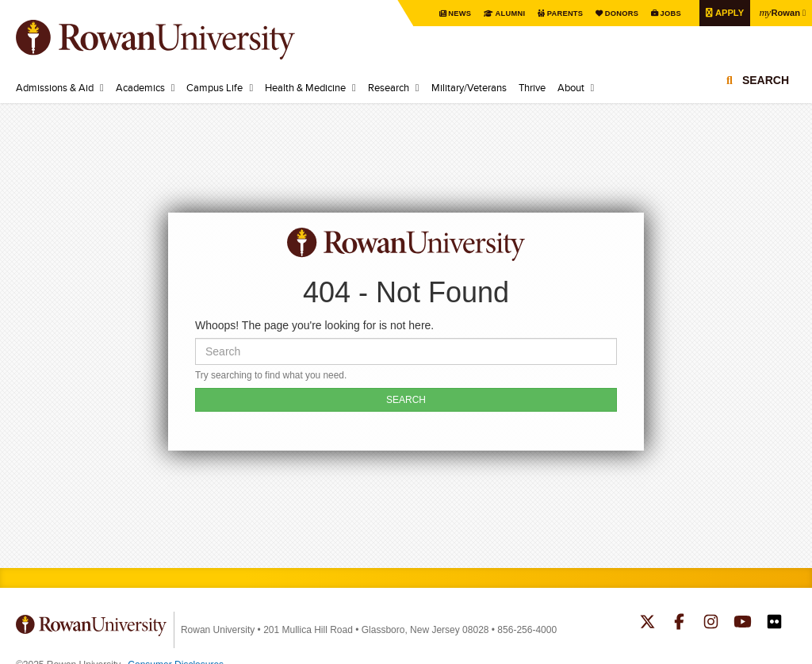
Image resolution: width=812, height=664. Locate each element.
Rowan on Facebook (679, 624)
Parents (553, 13)
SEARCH (406, 400)
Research (389, 87)
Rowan (778, 12)
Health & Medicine (305, 87)
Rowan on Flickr (774, 624)
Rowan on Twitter (647, 624)
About (571, 87)
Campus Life (214, 87)
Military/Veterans (469, 87)
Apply (724, 12)
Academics (140, 87)
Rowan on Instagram (711, 624)
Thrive (532, 87)
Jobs (663, 13)
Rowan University (178, 40)
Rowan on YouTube (743, 624)
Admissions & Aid (55, 87)
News (444, 13)
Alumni (496, 13)
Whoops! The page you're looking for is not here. (314, 325)
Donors (612, 13)
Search (766, 83)
